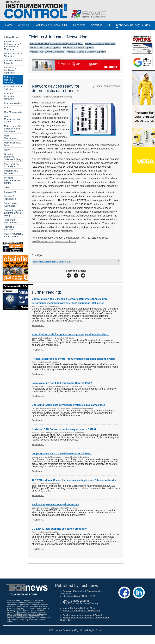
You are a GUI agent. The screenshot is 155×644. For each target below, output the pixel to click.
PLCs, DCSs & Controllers (11, 165)
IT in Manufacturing (14, 112)
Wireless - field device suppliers (45, 48)
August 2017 (37, 97)
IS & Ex (8, 108)
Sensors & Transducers (10, 198)
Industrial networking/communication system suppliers (56, 44)
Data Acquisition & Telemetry (13, 55)
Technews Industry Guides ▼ (133, 27)
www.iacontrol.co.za (66, 241)
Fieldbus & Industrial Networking (10, 80)
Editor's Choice (12, 37)
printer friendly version (106, 86)
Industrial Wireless (13, 103)
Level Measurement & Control (12, 119)
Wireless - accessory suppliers (100, 44)
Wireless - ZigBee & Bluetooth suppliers (86, 52)
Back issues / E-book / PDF (51, 25)
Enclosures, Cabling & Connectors (10, 70)
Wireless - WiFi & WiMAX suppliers (47, 52)
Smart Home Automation (10, 205)
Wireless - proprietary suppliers (79, 48)
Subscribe (79, 25)
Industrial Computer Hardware (9, 96)
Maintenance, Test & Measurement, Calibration (13, 129)
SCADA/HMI (10, 192)
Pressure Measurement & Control (12, 180)
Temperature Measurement (11, 221)
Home (9, 25)
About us (24, 25)
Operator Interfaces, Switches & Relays (13, 157)
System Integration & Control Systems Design (13, 213)
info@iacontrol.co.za (43, 241)
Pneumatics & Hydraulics (11, 172)
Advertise (97, 25)
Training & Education (9, 228)
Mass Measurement (11, 137)
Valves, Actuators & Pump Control (14, 235)
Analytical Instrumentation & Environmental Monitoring (13, 45)
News (7, 150)
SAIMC (8, 187)
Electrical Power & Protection (13, 62)
